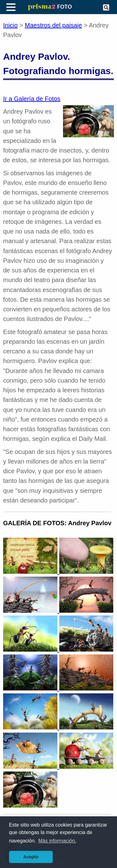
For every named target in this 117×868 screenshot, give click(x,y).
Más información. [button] (57, 841)
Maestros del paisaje (54, 25)
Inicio (10, 25)
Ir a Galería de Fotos (32, 99)
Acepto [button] (31, 857)
